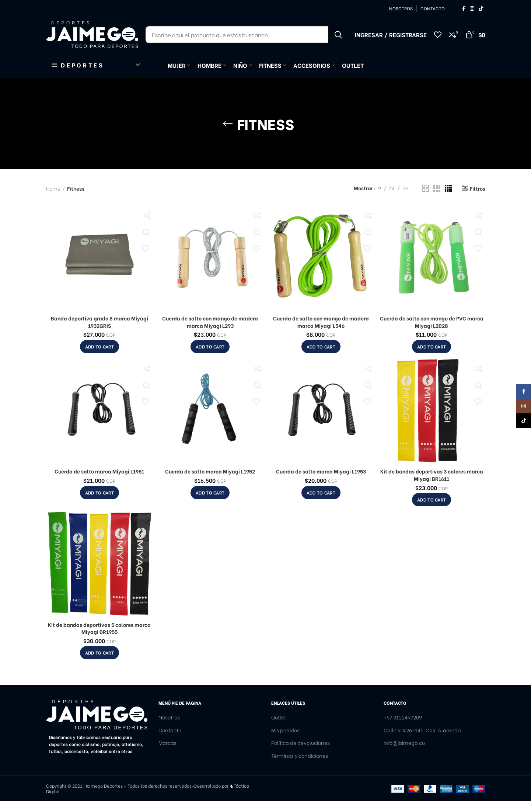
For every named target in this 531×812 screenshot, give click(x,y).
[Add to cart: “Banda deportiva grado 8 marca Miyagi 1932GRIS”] (99, 357)
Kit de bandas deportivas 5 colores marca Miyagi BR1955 (99, 639)
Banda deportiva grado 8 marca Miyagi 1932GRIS (99, 332)
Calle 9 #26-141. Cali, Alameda (422, 740)
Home (53, 199)
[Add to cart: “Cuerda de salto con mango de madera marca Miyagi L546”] (321, 357)
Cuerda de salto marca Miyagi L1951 (99, 482)
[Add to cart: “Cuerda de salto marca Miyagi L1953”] (321, 503)
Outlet (279, 728)
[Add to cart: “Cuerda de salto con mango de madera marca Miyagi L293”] (210, 357)
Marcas (167, 753)
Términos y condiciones (300, 766)
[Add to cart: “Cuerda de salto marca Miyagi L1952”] (210, 503)
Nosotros (169, 728)
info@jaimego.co (404, 753)
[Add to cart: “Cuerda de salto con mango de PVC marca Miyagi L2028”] (432, 357)
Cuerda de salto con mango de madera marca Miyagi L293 (210, 332)
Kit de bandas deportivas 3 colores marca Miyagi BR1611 (432, 485)
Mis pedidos (285, 740)
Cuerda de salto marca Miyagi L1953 (321, 482)
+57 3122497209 (403, 728)
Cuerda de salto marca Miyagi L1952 (210, 482)
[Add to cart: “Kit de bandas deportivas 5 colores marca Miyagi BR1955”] (99, 663)
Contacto (170, 740)
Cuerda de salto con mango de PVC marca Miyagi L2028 (432, 332)
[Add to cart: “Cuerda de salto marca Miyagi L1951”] (99, 503)
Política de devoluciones (301, 753)
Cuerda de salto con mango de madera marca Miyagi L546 (321, 332)
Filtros (478, 199)
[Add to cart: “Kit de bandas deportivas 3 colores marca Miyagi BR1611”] (432, 510)
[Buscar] (247, 41)
